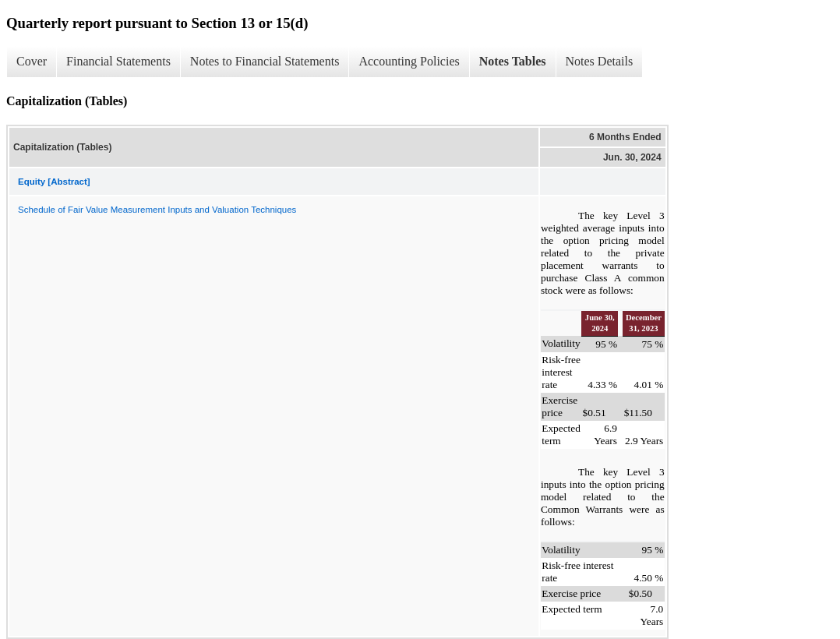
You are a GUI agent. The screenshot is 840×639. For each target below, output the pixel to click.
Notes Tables (513, 61)
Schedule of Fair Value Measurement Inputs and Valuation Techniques (157, 210)
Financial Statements (118, 61)
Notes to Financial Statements (265, 61)
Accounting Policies (409, 61)
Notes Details (600, 61)
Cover (32, 61)
